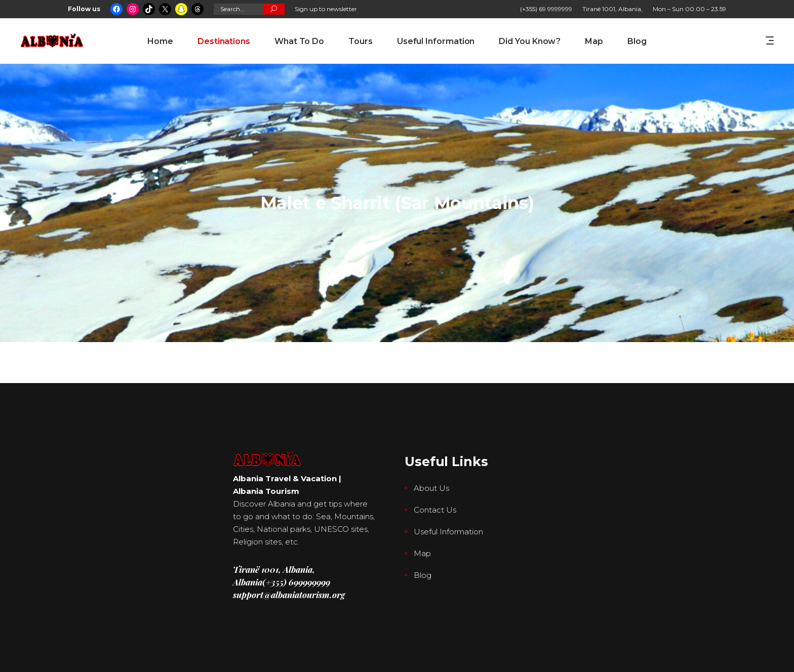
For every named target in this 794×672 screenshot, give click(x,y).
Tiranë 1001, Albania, (612, 9)
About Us (431, 488)
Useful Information (448, 532)
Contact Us (435, 510)
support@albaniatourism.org (289, 595)
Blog (423, 575)
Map (422, 553)
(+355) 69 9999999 (546, 9)
